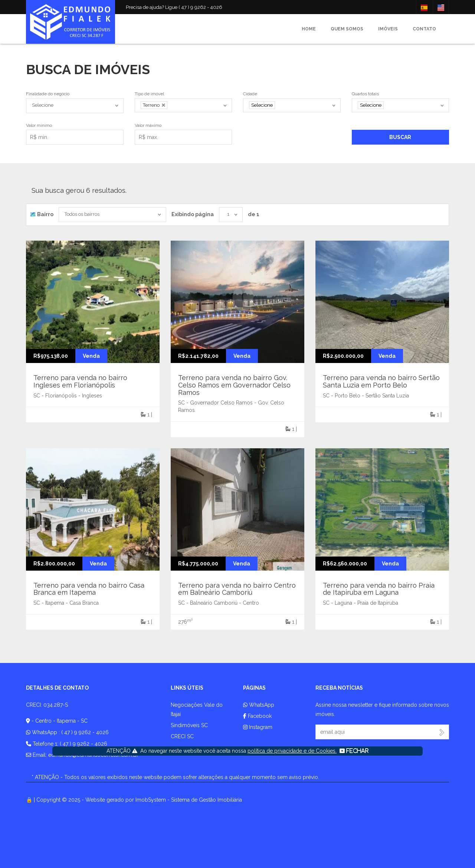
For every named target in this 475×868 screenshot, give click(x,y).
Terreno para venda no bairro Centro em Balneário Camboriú (237, 589)
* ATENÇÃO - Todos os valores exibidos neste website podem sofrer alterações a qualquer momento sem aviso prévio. (175, 777)
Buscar (400, 137)
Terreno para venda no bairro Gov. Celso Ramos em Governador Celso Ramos (234, 385)
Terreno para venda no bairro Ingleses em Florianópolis (80, 381)
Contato (424, 29)
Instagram (258, 727)
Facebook (257, 716)
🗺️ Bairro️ (42, 214)
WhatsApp (259, 705)
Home (309, 29)
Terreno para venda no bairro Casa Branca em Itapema (89, 589)
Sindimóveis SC (189, 725)
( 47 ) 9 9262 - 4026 (85, 732)
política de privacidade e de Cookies (291, 751)
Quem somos (347, 29)
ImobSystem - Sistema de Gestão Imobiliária (189, 800)
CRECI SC (182, 736)
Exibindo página (193, 214)
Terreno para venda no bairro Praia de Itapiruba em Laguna (379, 589)
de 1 (254, 214)
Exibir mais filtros (266, 136)
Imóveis (388, 29)
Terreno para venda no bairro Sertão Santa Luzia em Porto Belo (381, 381)
